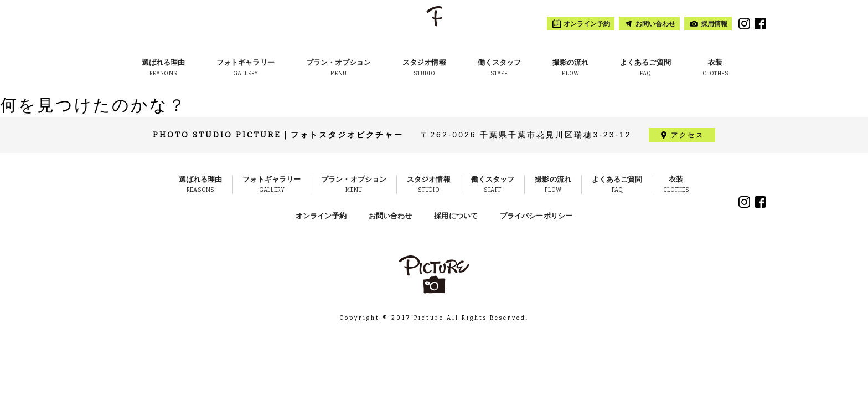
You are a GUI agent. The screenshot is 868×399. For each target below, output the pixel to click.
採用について (456, 216)
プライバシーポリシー (536, 216)
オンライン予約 (321, 216)
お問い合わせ (391, 216)
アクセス (688, 135)
